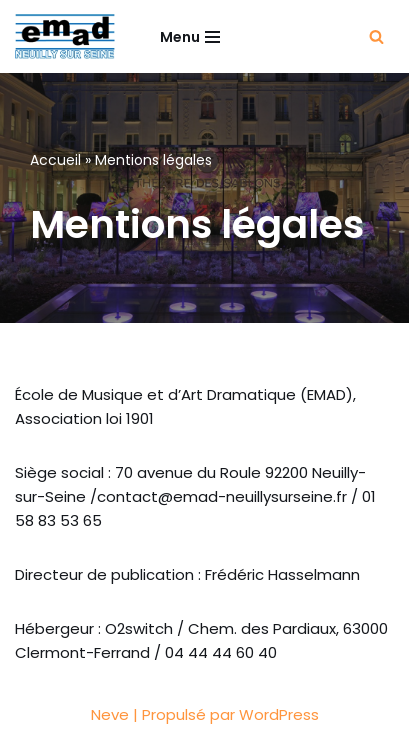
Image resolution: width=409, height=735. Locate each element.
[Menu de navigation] (190, 37)
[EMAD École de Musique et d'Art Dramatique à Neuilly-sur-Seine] (65, 36)
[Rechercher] (376, 36)
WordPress (279, 714)
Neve (110, 714)
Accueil (55, 160)
